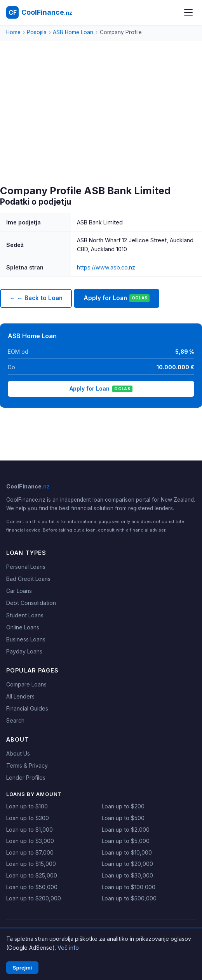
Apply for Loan (117, 298)
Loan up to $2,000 (126, 830)
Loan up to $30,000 (127, 875)
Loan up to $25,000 (32, 875)
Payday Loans (24, 651)
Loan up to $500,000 (129, 898)
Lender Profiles (26, 778)
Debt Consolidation (31, 603)
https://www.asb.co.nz (106, 267)
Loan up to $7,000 (30, 852)
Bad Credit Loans (28, 579)
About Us (18, 753)
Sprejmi (22, 968)
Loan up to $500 (123, 818)
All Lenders (20, 696)
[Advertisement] (101, 127)
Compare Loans (26, 684)
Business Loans (26, 639)
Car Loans (19, 591)
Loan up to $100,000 (129, 887)
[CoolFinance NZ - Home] (39, 12)
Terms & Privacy (27, 765)
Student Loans (25, 615)
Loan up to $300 (28, 818)
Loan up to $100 (27, 806)
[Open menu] (188, 12)
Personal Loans (26, 567)
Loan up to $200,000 (34, 898)
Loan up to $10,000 (127, 852)
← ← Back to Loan (36, 298)
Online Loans (23, 627)
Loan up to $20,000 (127, 864)
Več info (68, 948)
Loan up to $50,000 (32, 887)
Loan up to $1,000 (30, 830)
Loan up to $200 (123, 806)
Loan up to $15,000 (31, 864)
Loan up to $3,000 (30, 841)
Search (15, 720)
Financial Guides (27, 708)
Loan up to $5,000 (126, 841)
